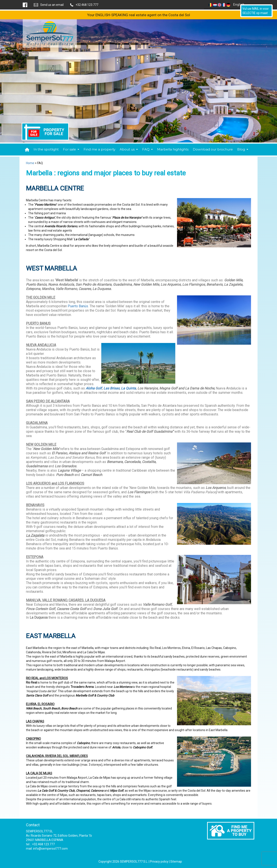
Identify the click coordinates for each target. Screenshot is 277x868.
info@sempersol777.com (50, 849)
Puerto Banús (78, 306)
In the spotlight (46, 149)
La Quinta (128, 388)
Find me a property (99, 149)
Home (30, 163)
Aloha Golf (94, 388)
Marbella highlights (173, 149)
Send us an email (52, 5)
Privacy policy (159, 862)
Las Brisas (111, 388)
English (229, 5)
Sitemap (176, 862)
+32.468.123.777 (87, 5)
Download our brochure (213, 149)
